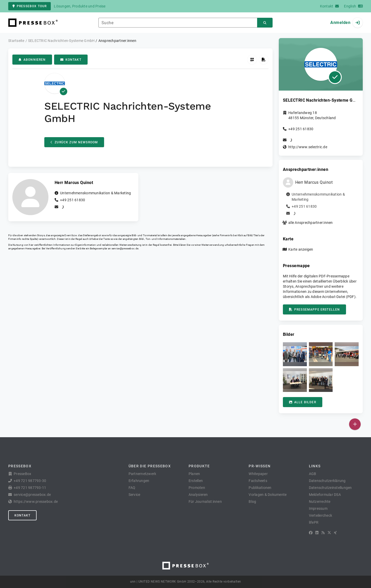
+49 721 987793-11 (30, 488)
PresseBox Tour (29, 6)
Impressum (318, 508)
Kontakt (71, 60)
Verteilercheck (321, 515)
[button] (295, 354)
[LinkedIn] (317, 533)
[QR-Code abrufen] (252, 60)
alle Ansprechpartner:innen (311, 223)
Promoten (197, 488)
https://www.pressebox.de (36, 502)
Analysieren (198, 495)
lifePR (314, 522)
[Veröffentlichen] (355, 424)
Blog (252, 502)
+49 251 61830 (73, 200)
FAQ (132, 488)
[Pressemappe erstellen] (264, 60)
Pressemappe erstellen (314, 310)
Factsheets (258, 481)
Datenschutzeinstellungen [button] (330, 488)
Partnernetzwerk (142, 474)
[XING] (335, 533)
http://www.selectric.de (308, 147)
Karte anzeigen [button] (301, 249)
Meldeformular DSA (325, 495)
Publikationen (260, 488)
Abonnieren (32, 60)
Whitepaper (258, 474)
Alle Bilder (303, 402)
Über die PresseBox (150, 466)
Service (134, 495)
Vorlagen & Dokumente (268, 495)
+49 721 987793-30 (30, 481)
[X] (329, 533)
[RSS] (323, 533)
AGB (313, 474)
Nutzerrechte (320, 502)
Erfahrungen (139, 481)
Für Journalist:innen (205, 502)
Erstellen (196, 481)
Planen (194, 474)
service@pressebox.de (125, 248)
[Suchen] (265, 23)
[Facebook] (311, 533)
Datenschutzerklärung (327, 481)
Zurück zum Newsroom (74, 142)
